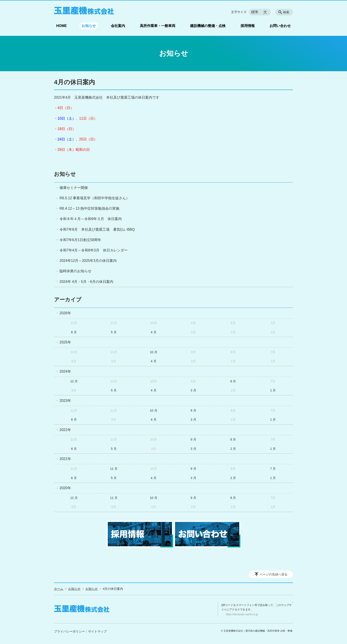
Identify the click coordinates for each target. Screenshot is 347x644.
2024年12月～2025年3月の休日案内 (88, 261)
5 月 (114, 332)
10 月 (153, 352)
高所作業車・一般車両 (158, 26)
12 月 (74, 381)
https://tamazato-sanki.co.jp (242, 614)
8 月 (233, 381)
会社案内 (118, 26)
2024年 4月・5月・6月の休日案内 (86, 282)
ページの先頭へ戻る (274, 574)
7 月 (273, 469)
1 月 (273, 390)
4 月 (154, 332)
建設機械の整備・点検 (208, 26)
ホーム (59, 589)
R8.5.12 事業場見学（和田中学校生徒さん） (94, 198)
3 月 (193, 390)
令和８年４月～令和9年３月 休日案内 (91, 219)
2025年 (65, 342)
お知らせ (89, 26)
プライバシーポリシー (69, 631)
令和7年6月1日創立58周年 (80, 240)
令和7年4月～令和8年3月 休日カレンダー (94, 250)
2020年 (65, 488)
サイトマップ (97, 631)
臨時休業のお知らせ (75, 271)
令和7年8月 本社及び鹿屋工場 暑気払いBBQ (97, 229)
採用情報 (248, 26)
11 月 (114, 469)
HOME (62, 26)
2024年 (65, 371)
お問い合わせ (280, 26)
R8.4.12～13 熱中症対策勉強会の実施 (89, 208)
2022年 (65, 430)
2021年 (65, 459)
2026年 (65, 313)
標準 (255, 12)
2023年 (65, 401)
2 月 (233, 449)
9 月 (193, 410)
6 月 (74, 332)
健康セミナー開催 (74, 188)
